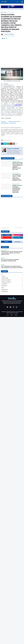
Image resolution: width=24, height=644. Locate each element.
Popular (6, 242)
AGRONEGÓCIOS (12, 290)
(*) (12, 274)
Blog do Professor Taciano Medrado (16, 312)
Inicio (8, 315)
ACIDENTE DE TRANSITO (12, 280)
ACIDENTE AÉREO (12, 278)
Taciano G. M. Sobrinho (13, 149)
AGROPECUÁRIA (12, 292)
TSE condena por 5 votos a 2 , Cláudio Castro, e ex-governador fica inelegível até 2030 (17, 177)
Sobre (12, 315)
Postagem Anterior (5, 228)
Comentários (18, 242)
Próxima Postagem (19, 228)
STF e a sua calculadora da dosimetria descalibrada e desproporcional (10, 260)
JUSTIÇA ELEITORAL (11, 12)
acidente (12, 276)
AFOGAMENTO (12, 284)
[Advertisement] (12, 54)
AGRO (12, 288)
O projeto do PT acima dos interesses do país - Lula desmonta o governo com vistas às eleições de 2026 (12, 253)
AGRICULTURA (12, 286)
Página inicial (4, 12)
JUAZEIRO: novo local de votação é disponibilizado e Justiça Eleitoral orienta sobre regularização (17, 189)
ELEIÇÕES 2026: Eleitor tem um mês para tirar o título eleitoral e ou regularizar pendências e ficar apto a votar (18, 166)
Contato (16, 315)
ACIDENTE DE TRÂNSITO (12, 282)
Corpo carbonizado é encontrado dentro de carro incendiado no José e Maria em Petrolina (12, 267)
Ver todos (21, 158)
